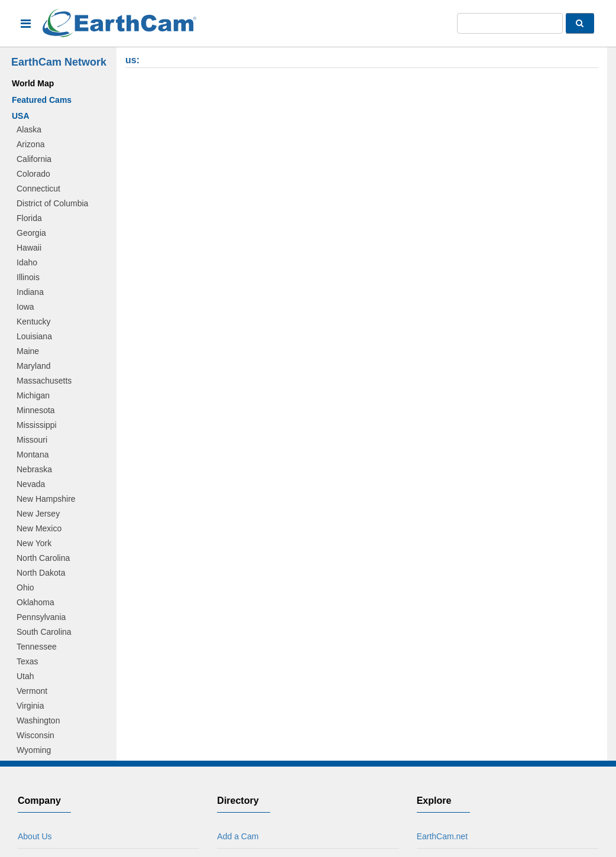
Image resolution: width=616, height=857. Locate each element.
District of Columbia (52, 203)
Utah (25, 676)
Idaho (27, 262)
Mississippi (37, 425)
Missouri (32, 440)
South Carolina (44, 632)
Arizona (30, 144)
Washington (38, 720)
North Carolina (43, 558)
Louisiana (34, 336)
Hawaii (29, 248)
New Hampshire (46, 499)
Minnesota (36, 410)
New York (34, 543)
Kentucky (34, 322)
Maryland (34, 366)
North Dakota (41, 573)
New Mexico (39, 528)
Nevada (31, 484)
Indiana (30, 292)
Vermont (32, 691)
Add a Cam (238, 836)
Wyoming (34, 750)
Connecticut (38, 189)
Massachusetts (44, 381)
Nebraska (34, 469)
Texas (27, 661)
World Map (33, 83)
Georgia (31, 233)
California (34, 159)
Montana (33, 455)
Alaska (29, 129)
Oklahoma (35, 602)
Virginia (30, 706)
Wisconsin (35, 735)
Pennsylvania (41, 617)
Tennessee (37, 647)
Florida (29, 218)
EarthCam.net (442, 836)
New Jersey (38, 514)
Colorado (33, 174)
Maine (28, 351)
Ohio (25, 587)
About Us (35, 836)
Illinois (28, 277)
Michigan (33, 395)
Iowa (25, 307)
